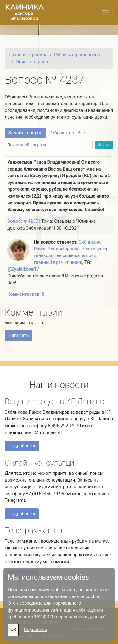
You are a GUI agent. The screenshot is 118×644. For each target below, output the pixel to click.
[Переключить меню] (106, 13)
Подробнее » (23, 447)
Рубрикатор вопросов (77, 55)
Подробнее (35, 630)
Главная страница (28, 55)
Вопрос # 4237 (23, 221)
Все (81, 133)
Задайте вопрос (25, 133)
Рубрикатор (62, 133)
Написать (19, 336)
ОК (13, 630)
